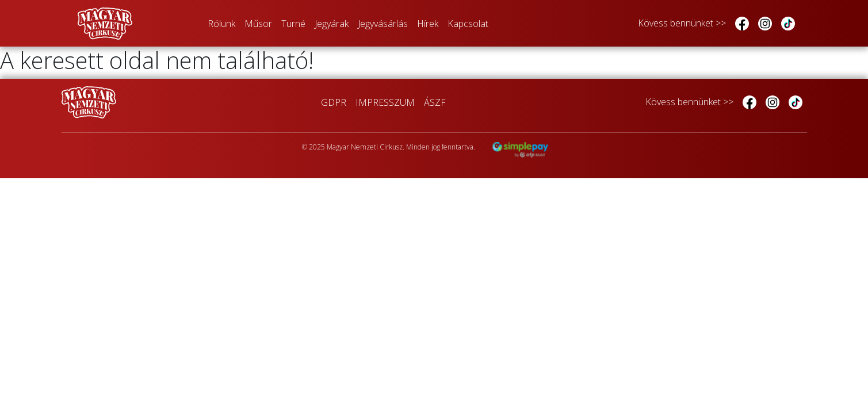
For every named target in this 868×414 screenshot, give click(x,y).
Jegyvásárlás (383, 24)
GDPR (334, 102)
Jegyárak (332, 24)
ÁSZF (435, 102)
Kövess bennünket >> (682, 23)
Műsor (258, 24)
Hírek (428, 24)
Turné (293, 24)
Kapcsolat (468, 24)
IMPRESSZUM (385, 102)
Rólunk (221, 24)
